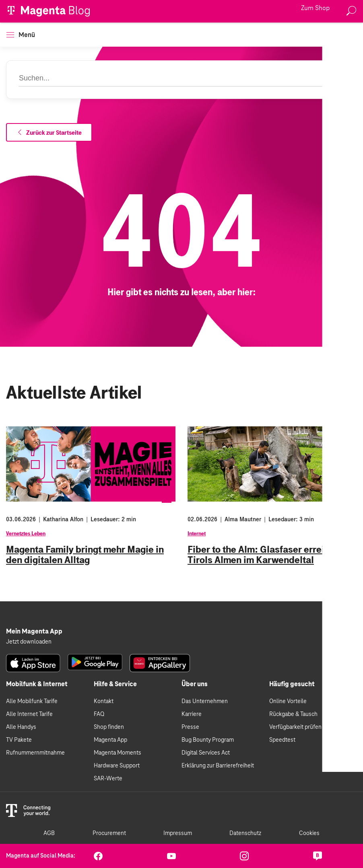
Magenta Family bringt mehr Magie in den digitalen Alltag (85, 555)
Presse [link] (190, 727)
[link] (33, 663)
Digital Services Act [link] (206, 753)
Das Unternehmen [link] (205, 701)
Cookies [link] (309, 833)
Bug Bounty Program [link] (208, 740)
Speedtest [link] (282, 740)
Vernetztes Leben (26, 534)
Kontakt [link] (104, 701)
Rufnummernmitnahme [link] (35, 753)
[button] (10, 35)
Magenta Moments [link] (118, 753)
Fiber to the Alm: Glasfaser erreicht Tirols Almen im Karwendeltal (263, 555)
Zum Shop (315, 8)
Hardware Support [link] (117, 766)
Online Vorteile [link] (288, 701)
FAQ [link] (99, 714)
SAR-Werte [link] (108, 779)
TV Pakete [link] (19, 740)
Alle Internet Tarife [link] (29, 714)
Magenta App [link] (110, 740)
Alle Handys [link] (21, 727)
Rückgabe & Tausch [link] (293, 714)
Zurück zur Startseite (49, 133)
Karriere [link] (192, 714)
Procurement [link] (109, 833)
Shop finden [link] (109, 727)
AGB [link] (49, 833)
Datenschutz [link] (245, 833)
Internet (197, 534)
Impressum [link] (178, 833)
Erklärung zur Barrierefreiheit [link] (218, 766)
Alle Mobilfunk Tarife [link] (32, 701)
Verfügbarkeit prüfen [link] (295, 727)
